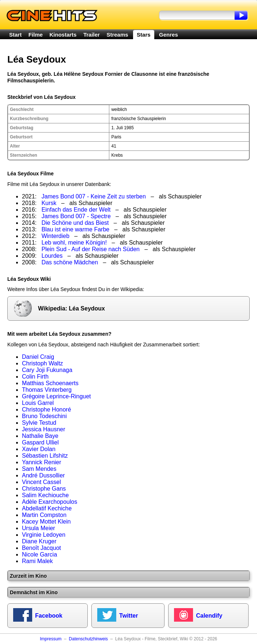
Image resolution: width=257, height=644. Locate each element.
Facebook (49, 616)
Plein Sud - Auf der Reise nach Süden (90, 249)
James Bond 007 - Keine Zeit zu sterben (94, 196)
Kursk (49, 203)
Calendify (209, 616)
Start (15, 35)
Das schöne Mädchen (70, 262)
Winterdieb (55, 236)
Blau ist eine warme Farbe (75, 229)
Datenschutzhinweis (88, 639)
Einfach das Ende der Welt (76, 210)
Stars (144, 35)
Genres (169, 35)
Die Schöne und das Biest (75, 223)
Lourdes (52, 256)
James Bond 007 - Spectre (76, 216)
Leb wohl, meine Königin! (74, 243)
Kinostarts (63, 35)
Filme (36, 35)
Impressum (51, 639)
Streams (117, 35)
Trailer (92, 35)
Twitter (128, 616)
